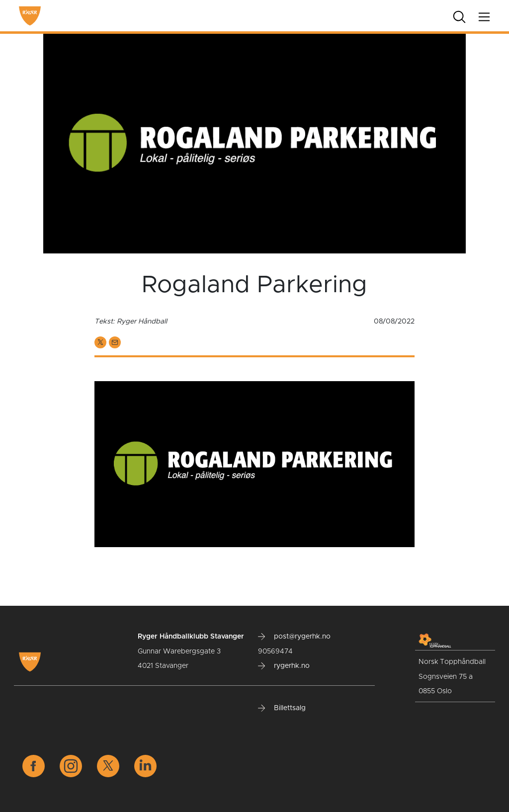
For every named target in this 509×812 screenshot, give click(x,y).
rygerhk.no (284, 666)
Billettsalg (282, 708)
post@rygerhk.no (294, 637)
